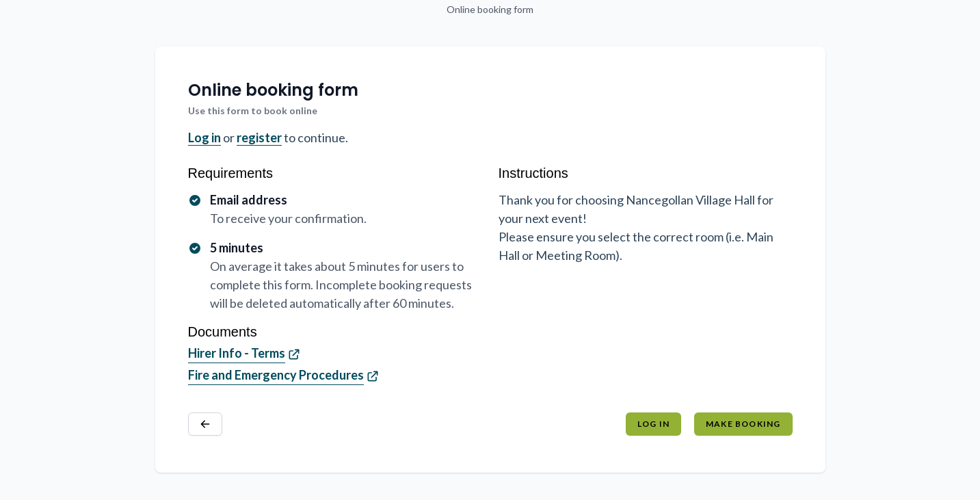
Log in (204, 137)
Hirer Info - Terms (237, 353)
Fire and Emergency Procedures (276, 375)
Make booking (743, 424)
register (259, 137)
